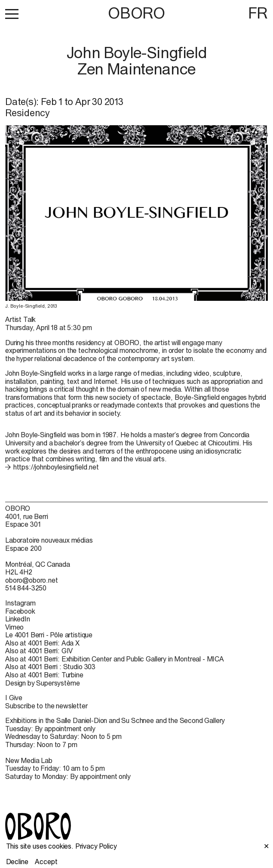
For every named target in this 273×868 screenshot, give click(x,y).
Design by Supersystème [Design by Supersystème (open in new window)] (42, 683)
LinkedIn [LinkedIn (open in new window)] (18, 619)
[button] (12, 14)
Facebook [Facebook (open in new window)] (20, 611)
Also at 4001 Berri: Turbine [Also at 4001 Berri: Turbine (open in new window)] (44, 675)
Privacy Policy (96, 846)
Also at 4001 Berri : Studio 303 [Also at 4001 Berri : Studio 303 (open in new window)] (50, 667)
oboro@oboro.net (32, 580)
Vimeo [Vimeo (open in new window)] (14, 627)
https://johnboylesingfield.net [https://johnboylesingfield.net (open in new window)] (56, 467)
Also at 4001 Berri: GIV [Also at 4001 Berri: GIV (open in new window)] (39, 651)
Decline (17, 862)
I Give (14, 698)
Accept (46, 862)
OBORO (136, 13)
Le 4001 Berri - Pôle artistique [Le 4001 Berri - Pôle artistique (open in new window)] (49, 635)
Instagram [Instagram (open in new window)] (20, 603)
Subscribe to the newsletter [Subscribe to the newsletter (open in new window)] (46, 706)
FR (258, 13)
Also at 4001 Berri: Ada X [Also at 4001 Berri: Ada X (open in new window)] (42, 643)
